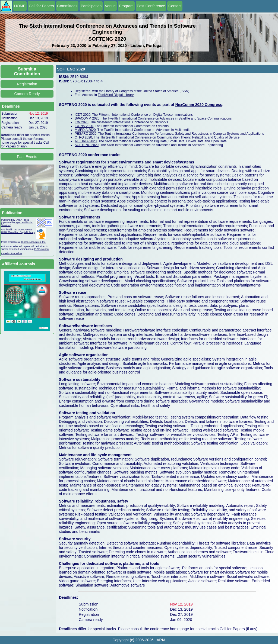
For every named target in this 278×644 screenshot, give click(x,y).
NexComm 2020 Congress (199, 105)
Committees (67, 6)
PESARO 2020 (86, 134)
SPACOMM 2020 (87, 118)
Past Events (27, 157)
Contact (175, 6)
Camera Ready (27, 94)
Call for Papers (41, 6)
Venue (110, 6)
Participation (91, 6)
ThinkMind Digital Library (116, 95)
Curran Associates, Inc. (34, 242)
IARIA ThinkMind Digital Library (18, 232)
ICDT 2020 (83, 115)
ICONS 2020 (84, 126)
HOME (20, 6)
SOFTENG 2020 (87, 145)
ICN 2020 (82, 122)
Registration (27, 84)
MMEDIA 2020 (85, 130)
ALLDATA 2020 (86, 141)
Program (126, 6)
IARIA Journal (42, 249)
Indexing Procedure (12, 253)
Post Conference (151, 6)
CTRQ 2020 (83, 137)
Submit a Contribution (27, 71)
